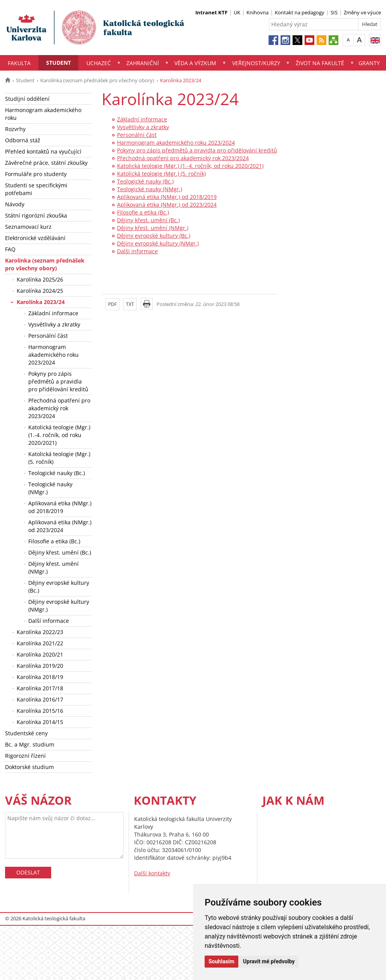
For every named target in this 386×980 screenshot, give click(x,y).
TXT (130, 304)
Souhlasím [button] (221, 961)
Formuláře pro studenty (36, 174)
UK (237, 12)
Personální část (48, 336)
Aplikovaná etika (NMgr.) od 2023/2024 (60, 526)
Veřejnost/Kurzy (256, 63)
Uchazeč (99, 63)
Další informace (49, 621)
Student (59, 63)
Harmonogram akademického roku (43, 114)
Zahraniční (143, 63)
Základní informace (53, 313)
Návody (15, 204)
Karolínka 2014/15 (40, 722)
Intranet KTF (211, 12)
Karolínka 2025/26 (40, 279)
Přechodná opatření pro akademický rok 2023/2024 (59, 408)
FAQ (10, 249)
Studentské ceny (26, 733)
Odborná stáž (23, 140)
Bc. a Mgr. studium (30, 744)
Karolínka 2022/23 (40, 632)
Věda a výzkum (195, 63)
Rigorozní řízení (25, 756)
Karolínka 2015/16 (40, 711)
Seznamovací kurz (28, 227)
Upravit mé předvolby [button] (269, 961)
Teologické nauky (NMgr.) (50, 488)
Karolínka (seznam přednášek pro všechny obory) (97, 80)
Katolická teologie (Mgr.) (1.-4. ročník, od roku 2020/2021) (59, 435)
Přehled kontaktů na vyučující (43, 151)
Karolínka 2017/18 (40, 688)
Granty (369, 63)
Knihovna (258, 12)
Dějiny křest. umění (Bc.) (60, 552)
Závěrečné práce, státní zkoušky (46, 163)
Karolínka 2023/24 (41, 302)
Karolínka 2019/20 (40, 666)
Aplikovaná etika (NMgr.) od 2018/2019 (60, 507)
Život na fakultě (320, 63)
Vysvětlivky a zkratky (54, 324)
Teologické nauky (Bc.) (57, 473)
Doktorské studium (29, 767)
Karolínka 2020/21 (40, 654)
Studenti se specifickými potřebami (36, 189)
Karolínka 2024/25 (40, 291)
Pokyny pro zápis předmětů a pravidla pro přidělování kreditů (58, 381)
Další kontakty (152, 873)
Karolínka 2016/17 (40, 699)
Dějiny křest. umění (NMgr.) (53, 568)
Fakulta (19, 63)
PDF (112, 304)
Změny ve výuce (362, 12)
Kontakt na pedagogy (300, 12)
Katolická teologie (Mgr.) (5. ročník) (59, 458)
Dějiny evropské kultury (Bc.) (59, 587)
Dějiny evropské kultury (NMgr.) (59, 606)
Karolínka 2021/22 (40, 643)
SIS (334, 12)
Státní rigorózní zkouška (36, 215)
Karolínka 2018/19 (40, 677)
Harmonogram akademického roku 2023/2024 (53, 355)
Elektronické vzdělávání (35, 238)
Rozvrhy (15, 129)
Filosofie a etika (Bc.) (54, 541)
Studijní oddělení (27, 99)
